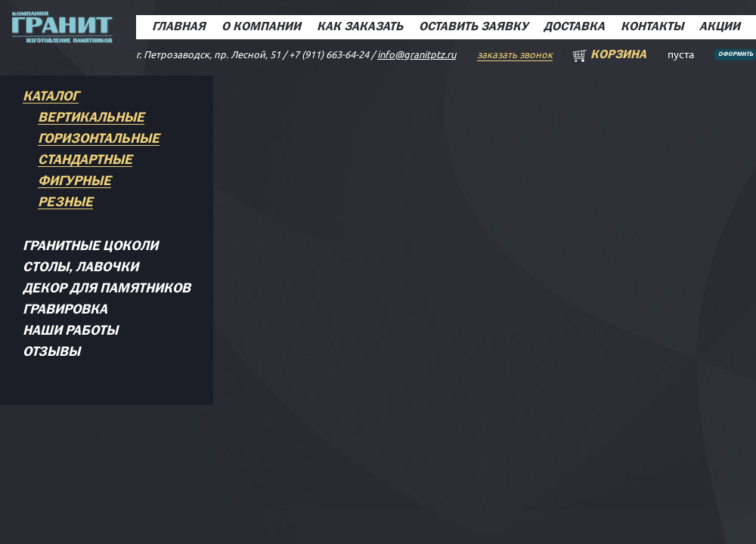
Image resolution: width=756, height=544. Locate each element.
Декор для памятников (107, 289)
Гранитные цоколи (90, 247)
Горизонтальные (99, 139)
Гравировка (65, 310)
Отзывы (51, 352)
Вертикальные (91, 118)
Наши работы (70, 331)
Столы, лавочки (81, 268)
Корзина (618, 55)
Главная (179, 27)
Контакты (652, 27)
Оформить (736, 54)
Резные (65, 203)
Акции (720, 27)
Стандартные (85, 161)
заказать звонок (515, 54)
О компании (261, 27)
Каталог (51, 97)
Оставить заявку (473, 27)
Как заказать (360, 27)
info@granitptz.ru (417, 54)
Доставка (574, 27)
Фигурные (74, 182)
